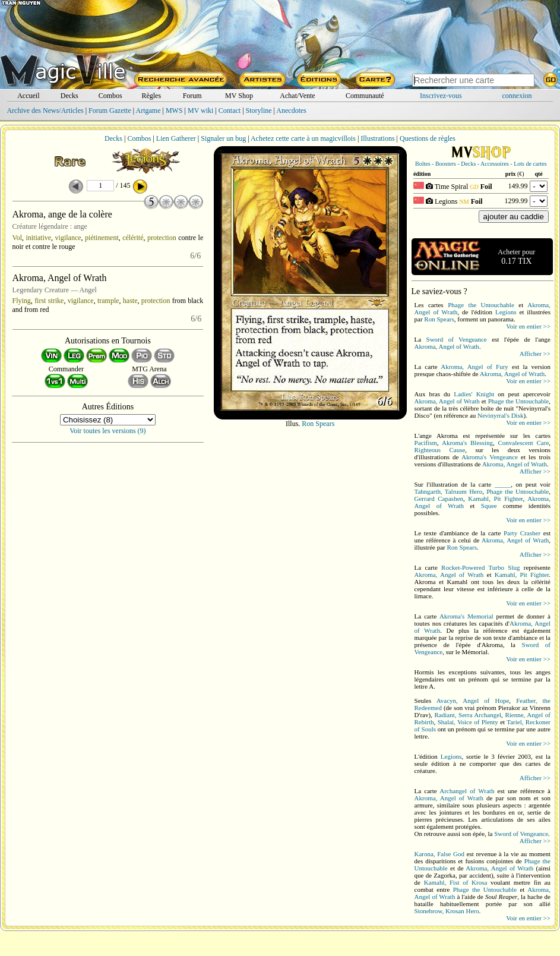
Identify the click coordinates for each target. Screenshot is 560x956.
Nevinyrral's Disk (500, 415)
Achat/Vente (297, 96)
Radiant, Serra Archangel (468, 715)
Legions (506, 312)
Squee (489, 506)
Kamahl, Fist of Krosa (456, 882)
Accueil (28, 96)
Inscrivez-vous (441, 96)
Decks (69, 96)
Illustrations (377, 138)
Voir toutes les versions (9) (107, 431)
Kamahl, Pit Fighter (495, 498)
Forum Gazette (110, 111)
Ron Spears (318, 424)
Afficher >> (535, 354)
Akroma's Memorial (466, 616)
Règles (151, 96)
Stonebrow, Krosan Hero (447, 911)
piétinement (102, 238)
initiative (38, 238)
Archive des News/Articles (45, 111)
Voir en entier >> (528, 326)
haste (130, 301)
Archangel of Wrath (467, 791)
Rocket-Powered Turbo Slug (480, 567)
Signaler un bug (223, 138)
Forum (192, 96)
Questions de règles (428, 138)
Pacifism (426, 443)
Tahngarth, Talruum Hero (449, 491)
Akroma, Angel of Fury (474, 367)
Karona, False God (440, 854)
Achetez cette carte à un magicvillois (303, 138)
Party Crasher (522, 533)
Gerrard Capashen (439, 498)
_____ (503, 484)
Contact (230, 111)
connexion (517, 96)
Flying (22, 301)
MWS (174, 111)
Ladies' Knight (474, 394)
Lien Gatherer (176, 138)
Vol (17, 238)
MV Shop (239, 96)
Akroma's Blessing (467, 443)
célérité (133, 238)
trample (108, 301)
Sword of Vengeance (457, 339)
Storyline (259, 111)
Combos (110, 96)
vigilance (68, 238)
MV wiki (200, 111)
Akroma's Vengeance (490, 457)
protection (162, 238)
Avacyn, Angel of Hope (473, 701)
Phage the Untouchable (481, 305)
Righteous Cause (440, 450)
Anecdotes (291, 111)
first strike (49, 301)
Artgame (148, 111)
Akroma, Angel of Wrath (447, 346)
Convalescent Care (523, 443)
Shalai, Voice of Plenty (468, 722)
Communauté (365, 96)
